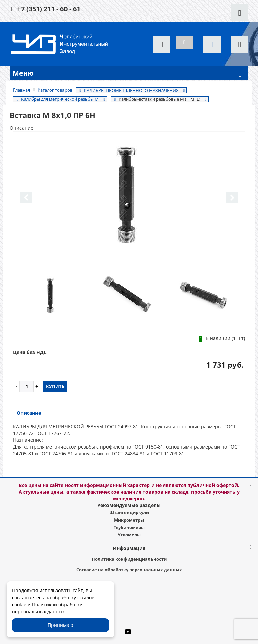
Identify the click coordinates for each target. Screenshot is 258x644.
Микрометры (129, 520)
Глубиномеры (129, 527)
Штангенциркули (129, 512)
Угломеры (129, 535)
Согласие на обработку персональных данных (129, 570)
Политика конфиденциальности (129, 559)
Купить (55, 386)
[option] (129, 192)
